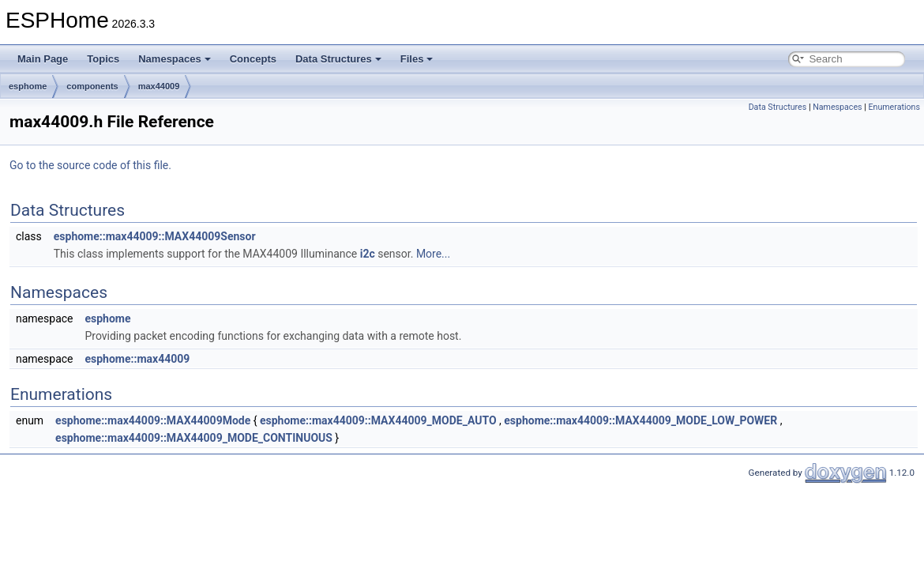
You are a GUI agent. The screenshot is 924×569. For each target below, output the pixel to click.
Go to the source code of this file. (90, 165)
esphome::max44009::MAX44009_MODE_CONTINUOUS (194, 438)
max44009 (159, 86)
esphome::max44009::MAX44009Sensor (155, 236)
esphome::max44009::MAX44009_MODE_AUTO (378, 420)
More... (433, 254)
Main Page (43, 59)
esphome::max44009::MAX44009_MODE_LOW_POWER (640, 420)
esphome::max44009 (137, 359)
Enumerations (894, 107)
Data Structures (338, 59)
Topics (103, 59)
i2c (368, 254)
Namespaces (175, 59)
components (92, 86)
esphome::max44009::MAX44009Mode (153, 420)
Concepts (253, 59)
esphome (28, 86)
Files (417, 59)
